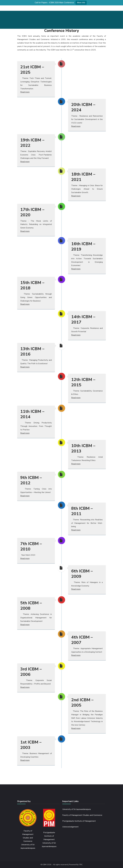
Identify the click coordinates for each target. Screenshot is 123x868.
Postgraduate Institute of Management (79, 821)
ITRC (81, 865)
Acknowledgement (70, 827)
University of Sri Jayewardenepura (77, 809)
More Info (81, 3)
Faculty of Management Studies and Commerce (82, 815)
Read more (25, 92)
